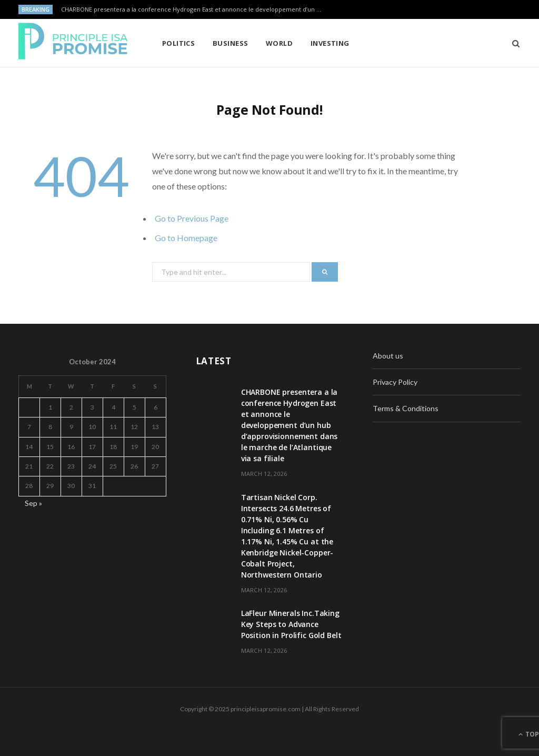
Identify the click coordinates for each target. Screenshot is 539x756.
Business (231, 43)
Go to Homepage (186, 238)
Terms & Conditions (406, 408)
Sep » (33, 503)
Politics (179, 43)
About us (388, 356)
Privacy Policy (395, 382)
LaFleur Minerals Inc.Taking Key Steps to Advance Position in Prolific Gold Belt (291, 624)
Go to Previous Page (192, 218)
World (279, 43)
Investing (330, 43)
